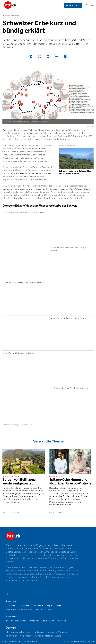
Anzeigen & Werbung (56, 632)
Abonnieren (12, 636)
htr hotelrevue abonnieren (19, 632)
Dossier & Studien (43, 610)
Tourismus (38, 606)
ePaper (9, 621)
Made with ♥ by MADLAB (88, 641)
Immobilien (34, 621)
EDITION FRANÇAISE (73, 5)
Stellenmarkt (48, 621)
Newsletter (21, 621)
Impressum (13, 641)
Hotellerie (11, 606)
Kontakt (39, 636)
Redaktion (39, 632)
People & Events (53, 606)
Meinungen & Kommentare (19, 610)
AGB (20, 641)
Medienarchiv (26, 636)
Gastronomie (24, 606)
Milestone (61, 621)
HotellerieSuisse (53, 636)
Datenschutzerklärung (31, 641)
